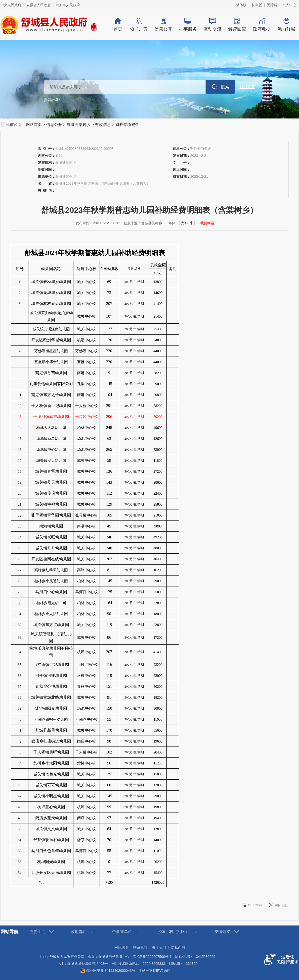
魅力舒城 (286, 25)
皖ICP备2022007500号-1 (152, 957)
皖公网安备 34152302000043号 (108, 971)
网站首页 (34, 125)
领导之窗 (139, 25)
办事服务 (188, 25)
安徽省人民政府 (39, 5)
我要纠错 (207, 223)
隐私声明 (178, 947)
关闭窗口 (282, 905)
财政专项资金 (127, 125)
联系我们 (140, 947)
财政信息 (103, 125)
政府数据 (262, 25)
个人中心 (289, 5)
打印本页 (255, 905)
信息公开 (163, 25)
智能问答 (247, 87)
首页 (118, 25)
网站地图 (121, 947)
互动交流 (213, 25)
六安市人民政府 (68, 5)
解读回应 (237, 25)
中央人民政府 (11, 5)
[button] (257, 5)
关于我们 (159, 947)
